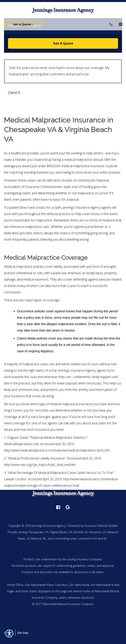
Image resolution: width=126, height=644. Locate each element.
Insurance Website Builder (101, 526)
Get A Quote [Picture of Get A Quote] (23, 24)
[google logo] (68, 507)
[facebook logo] (58, 507)
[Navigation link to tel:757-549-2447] (111, 24)
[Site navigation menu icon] (121, 24)
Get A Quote (63, 43)
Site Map (23, 633)
